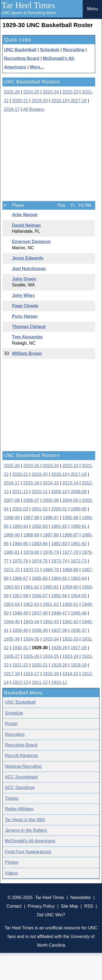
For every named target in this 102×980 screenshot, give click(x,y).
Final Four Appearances (28, 852)
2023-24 (51, 92)
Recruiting (74, 50)
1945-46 (79, 613)
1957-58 (20, 596)
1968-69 (70, 570)
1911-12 (40, 682)
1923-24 (70, 656)
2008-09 (79, 492)
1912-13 (20, 682)
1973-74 (59, 561)
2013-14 (70, 483)
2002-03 (20, 509)
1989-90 (12, 535)
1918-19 (79, 665)
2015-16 (31, 483)
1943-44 (31, 622)
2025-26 (12, 92)
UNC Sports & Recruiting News (29, 13)
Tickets (12, 798)
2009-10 (59, 492)
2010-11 (40, 492)
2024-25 (31, 92)
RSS (89, 906)
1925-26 (31, 656)
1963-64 (79, 578)
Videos (12, 873)
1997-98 (31, 518)
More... (37, 67)
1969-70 (51, 570)
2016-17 (12, 109)
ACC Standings (20, 787)
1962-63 (12, 587)
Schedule (50, 50)
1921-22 (20, 665)
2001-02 (40, 509)
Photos (12, 862)
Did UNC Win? (51, 915)
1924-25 (51, 656)
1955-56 (59, 596)
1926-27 (12, 656)
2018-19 (59, 101)
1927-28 (79, 648)
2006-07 (31, 500)
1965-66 (40, 578)
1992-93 (40, 526)
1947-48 (40, 613)
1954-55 (79, 596)
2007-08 (12, 500)
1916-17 (31, 674)
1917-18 (12, 674)
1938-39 (40, 630)
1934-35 (31, 639)
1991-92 (59, 526)
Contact (14, 906)
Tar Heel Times (28, 5)
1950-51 (70, 604)
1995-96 (70, 518)
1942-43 (51, 622)
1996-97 (51, 518)
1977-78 (70, 552)
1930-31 (20, 648)
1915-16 (51, 674)
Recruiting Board (22, 58)
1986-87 (70, 535)
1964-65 (59, 578)
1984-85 (20, 544)
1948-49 (20, 613)
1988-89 (31, 535)
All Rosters (34, 109)
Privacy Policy (41, 906)
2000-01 (59, 509)
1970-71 (31, 570)
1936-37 (79, 630)
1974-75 (40, 561)
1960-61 (51, 587)
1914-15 (70, 674)
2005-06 (51, 500)
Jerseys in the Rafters (26, 830)
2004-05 (70, 500)
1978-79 (51, 552)
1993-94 (20, 526)
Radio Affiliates (19, 809)
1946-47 (59, 613)
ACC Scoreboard (21, 777)
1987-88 (51, 535)
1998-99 (12, 518)
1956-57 (40, 596)
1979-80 (31, 552)
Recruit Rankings (21, 756)
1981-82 (79, 544)
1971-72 (12, 570)
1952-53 (31, 604)
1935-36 (12, 639)
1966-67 (20, 578)
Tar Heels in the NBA (25, 820)
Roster (11, 724)
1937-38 (59, 630)
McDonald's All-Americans (30, 841)
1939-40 (20, 630)
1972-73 (79, 561)
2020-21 (20, 101)
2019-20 (40, 101)
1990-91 (79, 526)
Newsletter (81, 897)
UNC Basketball (20, 50)
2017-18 (79, 101)
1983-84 (40, 544)
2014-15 (51, 483)
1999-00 (79, 509)
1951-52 (51, 604)
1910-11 (59, 682)
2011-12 (20, 492)
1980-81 (12, 552)
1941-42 (70, 622)
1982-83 (59, 544)
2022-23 (70, 92)
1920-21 (40, 665)
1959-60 (70, 587)
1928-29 (59, 648)
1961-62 (31, 587)
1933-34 (51, 639)
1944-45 (12, 622)
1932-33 (70, 639)
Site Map (69, 906)
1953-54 (12, 604)
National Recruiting (23, 766)
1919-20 (59, 665)
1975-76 (20, 561)
